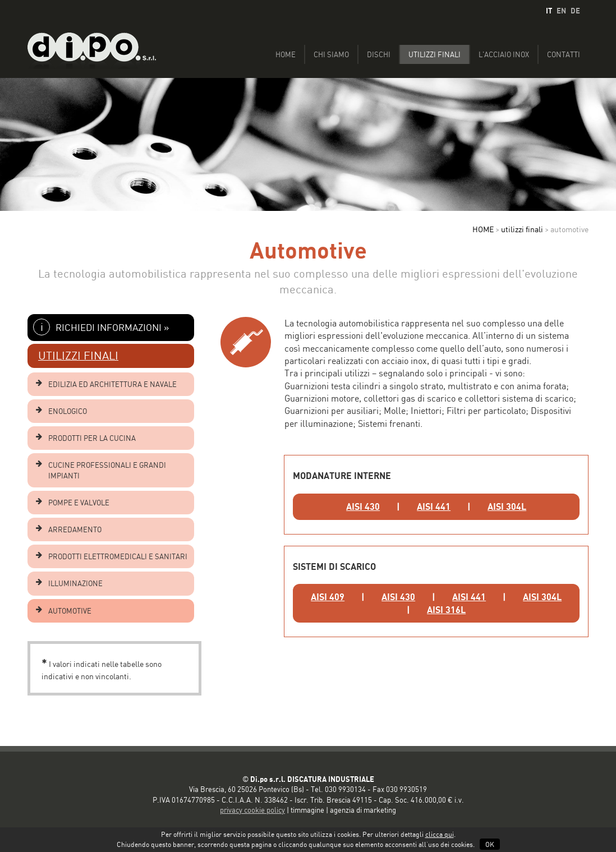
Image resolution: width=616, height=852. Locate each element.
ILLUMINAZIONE (75, 583)
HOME (483, 229)
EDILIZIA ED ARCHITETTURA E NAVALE (112, 384)
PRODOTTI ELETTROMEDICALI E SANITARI (118, 556)
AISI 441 (434, 506)
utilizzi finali (522, 229)
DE (575, 11)
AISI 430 (363, 506)
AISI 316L (446, 610)
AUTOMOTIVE (70, 611)
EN (561, 11)
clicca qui (440, 834)
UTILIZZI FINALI (78, 356)
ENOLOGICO (68, 411)
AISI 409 (328, 597)
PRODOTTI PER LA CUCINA (92, 438)
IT (549, 11)
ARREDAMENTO (75, 529)
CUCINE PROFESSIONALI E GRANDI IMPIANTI (107, 470)
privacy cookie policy (252, 810)
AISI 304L (507, 506)
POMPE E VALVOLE (79, 503)
